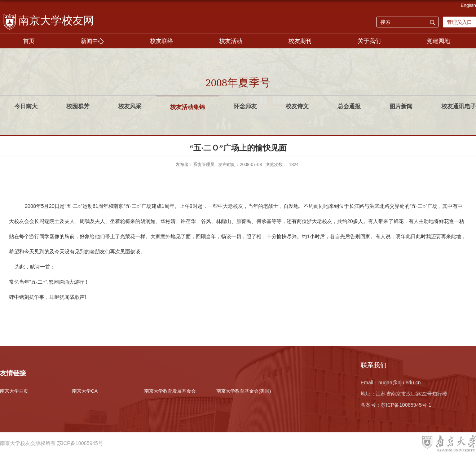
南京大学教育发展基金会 (170, 391)
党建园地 (438, 41)
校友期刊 (300, 41)
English (468, 5)
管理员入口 (459, 22)
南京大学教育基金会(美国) (244, 391)
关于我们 (369, 41)
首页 (29, 41)
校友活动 (231, 41)
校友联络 (162, 41)
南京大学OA (85, 391)
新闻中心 (92, 41)
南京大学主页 (14, 391)
